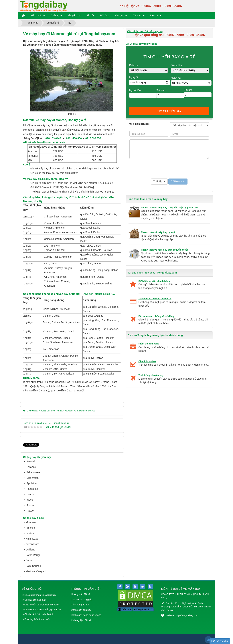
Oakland (30, 550)
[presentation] (157, 169)
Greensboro (32, 544)
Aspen (30, 505)
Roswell (31, 461)
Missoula (31, 522)
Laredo (31, 494)
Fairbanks (32, 489)
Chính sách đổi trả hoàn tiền (39, 614)
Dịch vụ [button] (56, 16)
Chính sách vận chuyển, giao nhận (43, 610)
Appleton (32, 483)
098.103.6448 (53, 138)
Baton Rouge (33, 555)
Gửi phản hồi (220, 641)
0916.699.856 (93, 138)
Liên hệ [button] (156, 16)
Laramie (31, 467)
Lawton (30, 533)
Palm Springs (33, 566)
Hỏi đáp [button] (104, 15)
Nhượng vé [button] (121, 15)
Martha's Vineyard (36, 571)
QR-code (125, 609)
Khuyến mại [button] (74, 15)
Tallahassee (33, 472)
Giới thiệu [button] (38, 16)
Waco (30, 500)
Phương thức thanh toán (37, 619)
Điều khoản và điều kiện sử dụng (42, 605)
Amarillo (30, 528)
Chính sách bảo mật (35, 600)
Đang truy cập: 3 (143, 609)
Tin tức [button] (91, 15)
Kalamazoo (32, 539)
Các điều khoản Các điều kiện (40, 595)
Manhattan (33, 478)
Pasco (30, 511)
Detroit (29, 560)
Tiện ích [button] (139, 16)
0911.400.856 (74, 138)
